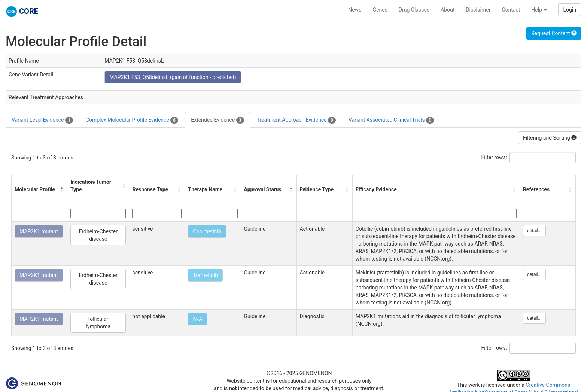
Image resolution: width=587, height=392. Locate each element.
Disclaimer (478, 10)
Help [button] (539, 10)
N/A (197, 319)
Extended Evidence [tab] (217, 120)
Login (570, 10)
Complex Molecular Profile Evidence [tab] (132, 120)
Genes (380, 10)
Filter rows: (494, 157)
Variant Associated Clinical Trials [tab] (391, 120)
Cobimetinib (207, 231)
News (355, 10)
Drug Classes (414, 10)
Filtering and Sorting (550, 138)
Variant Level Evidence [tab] (42, 120)
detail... (534, 231)
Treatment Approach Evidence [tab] (296, 120)
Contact (511, 10)
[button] (62, 189)
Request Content (554, 33)
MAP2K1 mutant (39, 231)
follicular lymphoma (98, 323)
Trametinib (205, 275)
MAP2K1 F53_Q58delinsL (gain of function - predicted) (173, 77)
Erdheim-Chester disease (98, 235)
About (448, 10)
